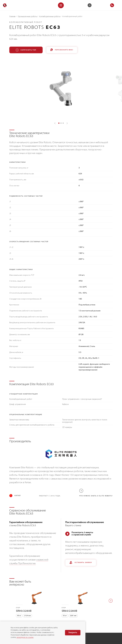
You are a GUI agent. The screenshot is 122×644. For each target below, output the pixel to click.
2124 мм (28, 594)
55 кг (65, 594)
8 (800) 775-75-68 (15, 616)
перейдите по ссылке (25, 637)
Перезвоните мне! (62, 50)
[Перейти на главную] (5, 5)
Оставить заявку (81, 541)
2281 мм (73, 594)
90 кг (19, 594)
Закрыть (73, 633)
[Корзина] (90, 5)
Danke (117, 639)
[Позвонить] (4, 616)
